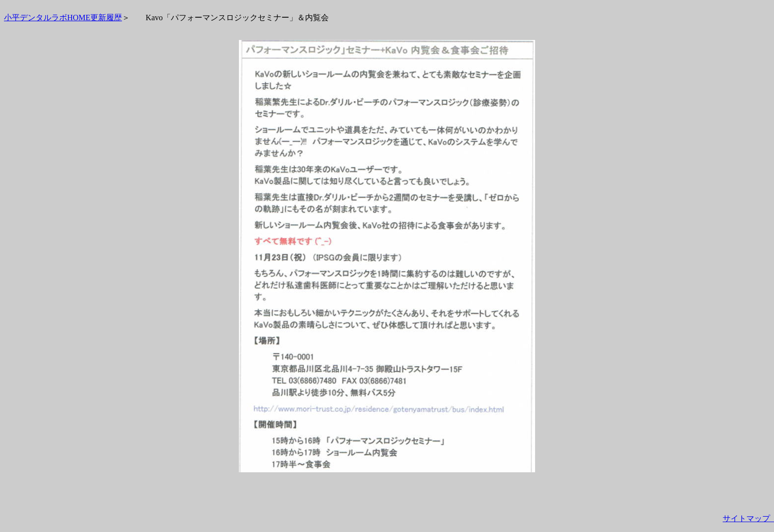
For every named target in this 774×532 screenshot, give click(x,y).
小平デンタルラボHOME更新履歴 (63, 18)
